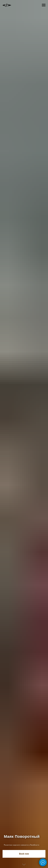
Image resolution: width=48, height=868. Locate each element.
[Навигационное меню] (44, 5)
